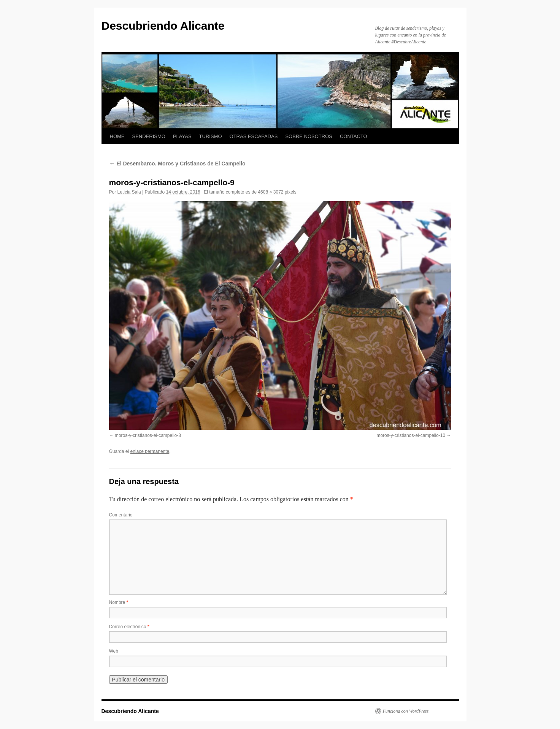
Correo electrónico (129, 627)
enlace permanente (150, 451)
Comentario (121, 515)
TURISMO (211, 136)
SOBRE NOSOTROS (309, 136)
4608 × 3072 (270, 192)
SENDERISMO (149, 136)
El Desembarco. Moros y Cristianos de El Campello (177, 164)
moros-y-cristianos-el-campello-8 (148, 435)
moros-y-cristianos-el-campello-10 (411, 435)
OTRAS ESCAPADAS (254, 136)
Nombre (119, 602)
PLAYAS (182, 136)
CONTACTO (354, 136)
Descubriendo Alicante (163, 26)
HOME (117, 136)
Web (114, 651)
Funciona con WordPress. (406, 711)
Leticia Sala (129, 192)
